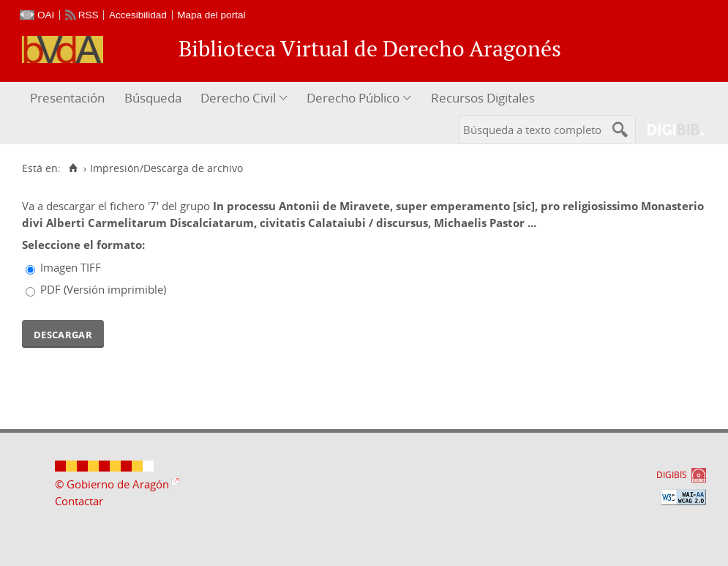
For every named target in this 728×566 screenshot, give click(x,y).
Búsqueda (153, 98)
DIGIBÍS (672, 475)
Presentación (67, 98)
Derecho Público (353, 98)
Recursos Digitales (483, 98)
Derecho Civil (238, 98)
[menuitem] (69, 98)
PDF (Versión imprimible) (103, 289)
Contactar (79, 501)
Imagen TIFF (71, 267)
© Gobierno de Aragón (112, 484)
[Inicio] (73, 168)
